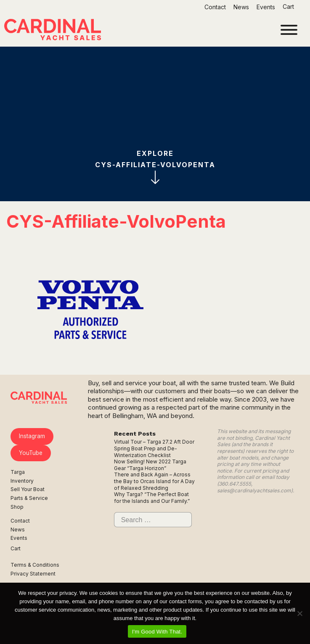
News (241, 7)
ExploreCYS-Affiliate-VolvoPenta (155, 167)
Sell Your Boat (28, 489)
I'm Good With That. (157, 632)
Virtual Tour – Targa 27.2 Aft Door (154, 442)
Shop (17, 507)
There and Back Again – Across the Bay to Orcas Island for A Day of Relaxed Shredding (154, 481)
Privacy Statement (33, 574)
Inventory (22, 481)
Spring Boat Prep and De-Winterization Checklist (146, 452)
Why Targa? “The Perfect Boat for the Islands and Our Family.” (152, 498)
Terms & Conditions (35, 565)
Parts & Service (29, 498)
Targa (18, 472)
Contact (215, 7)
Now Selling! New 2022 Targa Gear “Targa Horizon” (150, 465)
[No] (299, 613)
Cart (289, 7)
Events (266, 7)
